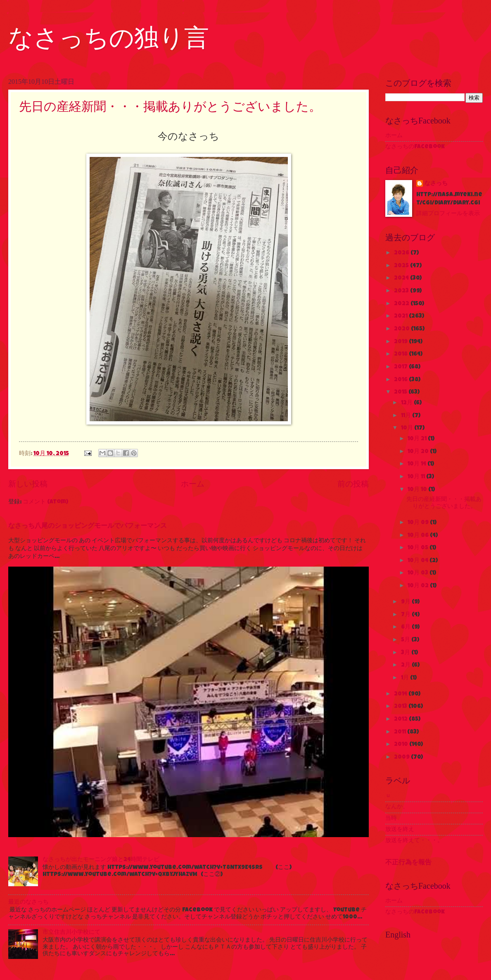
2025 (402, 266)
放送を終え (400, 830)
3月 (406, 653)
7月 (406, 615)
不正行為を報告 (408, 863)
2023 (402, 291)
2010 (402, 745)
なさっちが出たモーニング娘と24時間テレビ (101, 860)
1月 (406, 678)
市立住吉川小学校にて (71, 933)
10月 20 (419, 452)
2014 (401, 694)
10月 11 (417, 477)
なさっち (436, 184)
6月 (406, 627)
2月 (406, 665)
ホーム (193, 485)
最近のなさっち (28, 902)
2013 (401, 707)
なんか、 (397, 807)
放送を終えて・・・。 (414, 841)
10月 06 (419, 536)
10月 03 (419, 573)
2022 (402, 304)
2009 (402, 757)
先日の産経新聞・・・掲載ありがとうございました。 (170, 106)
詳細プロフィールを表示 (448, 214)
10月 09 (419, 523)
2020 (402, 329)
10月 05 (419, 548)
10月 (408, 428)
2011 (401, 732)
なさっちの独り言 (109, 38)
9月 (406, 602)
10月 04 (419, 561)
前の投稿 (353, 485)
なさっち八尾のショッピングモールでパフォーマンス (88, 527)
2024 (402, 278)
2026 (402, 253)
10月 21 (418, 439)
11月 (407, 416)
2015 (401, 392)
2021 (401, 316)
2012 (401, 719)
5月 (406, 640)
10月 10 (418, 490)
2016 (401, 380)
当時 (391, 819)
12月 (407, 403)
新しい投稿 (28, 485)
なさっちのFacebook (415, 147)
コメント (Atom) (45, 502)
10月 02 (419, 586)
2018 (401, 354)
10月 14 (417, 464)
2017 (401, 367)
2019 (401, 342)
